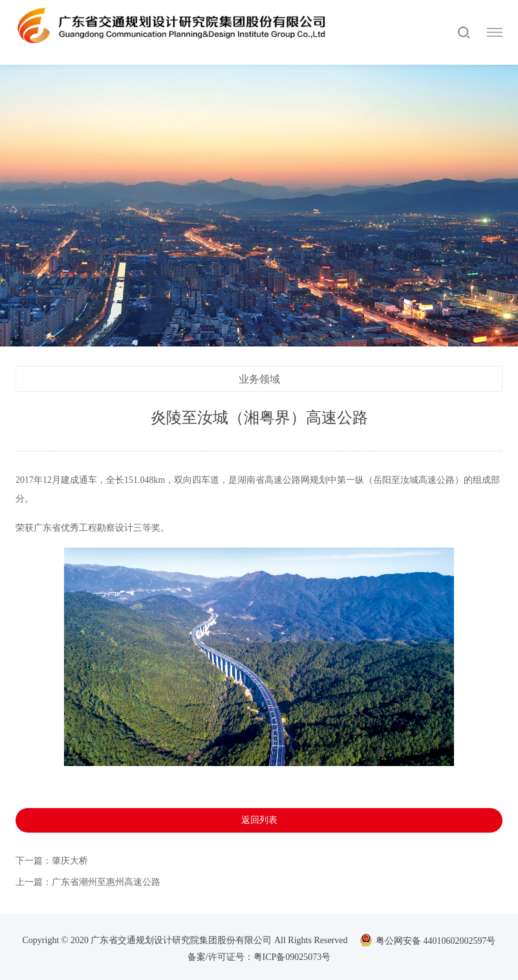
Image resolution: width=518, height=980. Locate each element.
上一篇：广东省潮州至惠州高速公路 (88, 882)
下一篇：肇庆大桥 (52, 861)
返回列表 (259, 820)
